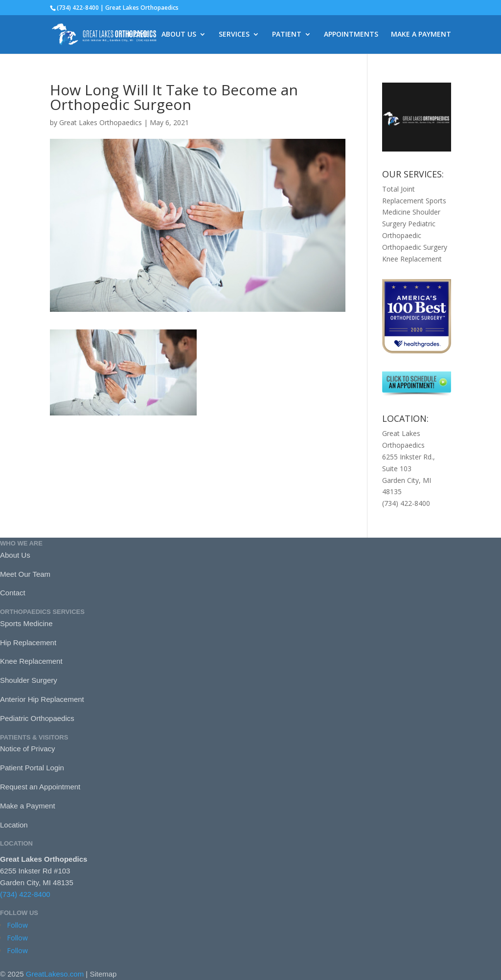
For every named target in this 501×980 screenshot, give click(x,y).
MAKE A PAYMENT (421, 35)
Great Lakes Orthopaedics (101, 122)
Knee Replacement (412, 259)
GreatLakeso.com (55, 974)
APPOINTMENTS (351, 35)
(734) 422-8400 (25, 894)
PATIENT (287, 35)
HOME (138, 35)
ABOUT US (179, 35)
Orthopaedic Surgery (415, 247)
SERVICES (234, 35)
